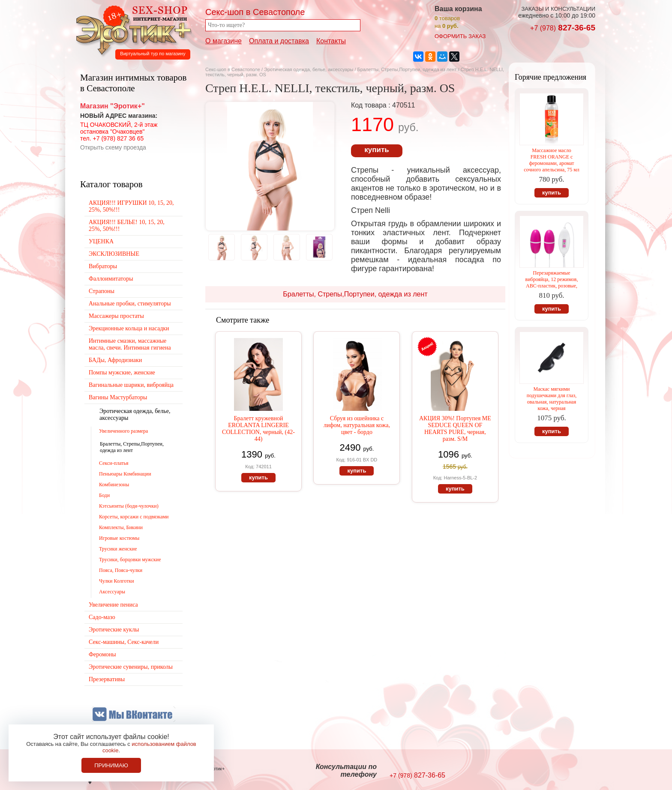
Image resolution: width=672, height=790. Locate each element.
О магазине (223, 41)
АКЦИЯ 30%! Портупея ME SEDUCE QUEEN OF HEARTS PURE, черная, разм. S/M (455, 429)
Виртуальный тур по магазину (153, 54)
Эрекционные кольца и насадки (129, 328)
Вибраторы (103, 266)
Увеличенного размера (123, 431)
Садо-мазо (102, 617)
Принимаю (111, 765)
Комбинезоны (114, 485)
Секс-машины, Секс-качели (124, 642)
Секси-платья (114, 463)
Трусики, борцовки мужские (130, 560)
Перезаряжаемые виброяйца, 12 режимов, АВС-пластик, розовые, (552, 279)
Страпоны (102, 291)
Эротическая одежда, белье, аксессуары (309, 69)
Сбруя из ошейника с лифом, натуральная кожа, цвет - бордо (357, 425)
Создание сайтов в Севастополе (560, 771)
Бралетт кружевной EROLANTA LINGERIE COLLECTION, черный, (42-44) (258, 429)
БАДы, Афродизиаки (115, 360)
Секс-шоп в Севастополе (233, 69)
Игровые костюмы (119, 538)
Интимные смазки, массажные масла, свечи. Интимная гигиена (130, 344)
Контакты (331, 41)
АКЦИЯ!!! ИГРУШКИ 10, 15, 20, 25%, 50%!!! (131, 206)
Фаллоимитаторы (111, 279)
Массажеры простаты (116, 316)
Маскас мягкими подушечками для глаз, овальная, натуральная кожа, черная (552, 399)
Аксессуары (112, 592)
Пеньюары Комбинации (125, 474)
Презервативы (107, 679)
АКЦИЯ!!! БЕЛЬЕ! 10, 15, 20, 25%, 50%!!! (127, 226)
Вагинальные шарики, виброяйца (131, 385)
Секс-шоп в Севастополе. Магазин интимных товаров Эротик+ (131, 29)
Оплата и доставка (279, 41)
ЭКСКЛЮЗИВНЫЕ (114, 254)
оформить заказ (460, 36)
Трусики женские (118, 549)
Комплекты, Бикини (121, 527)
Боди (104, 495)
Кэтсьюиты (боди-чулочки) (129, 506)
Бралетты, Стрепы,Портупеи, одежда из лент (408, 69)
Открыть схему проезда (113, 147)
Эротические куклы (114, 630)
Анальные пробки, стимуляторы (130, 304)
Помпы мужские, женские (122, 373)
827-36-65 (563, 28)
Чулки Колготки (117, 581)
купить (376, 150)
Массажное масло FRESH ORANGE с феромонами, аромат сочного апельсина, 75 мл (552, 160)
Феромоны (102, 654)
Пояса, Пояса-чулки (121, 570)
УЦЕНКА (101, 241)
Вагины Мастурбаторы (118, 397)
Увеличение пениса (113, 605)
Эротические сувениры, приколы (131, 667)
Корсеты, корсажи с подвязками (134, 517)
